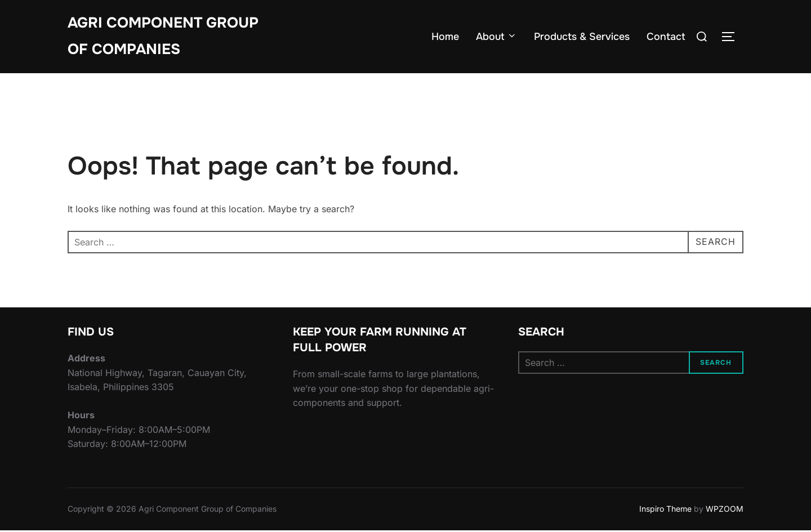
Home (445, 37)
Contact (666, 37)
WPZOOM (725, 510)
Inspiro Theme (665, 510)
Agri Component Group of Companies (163, 36)
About (497, 37)
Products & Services (582, 37)
